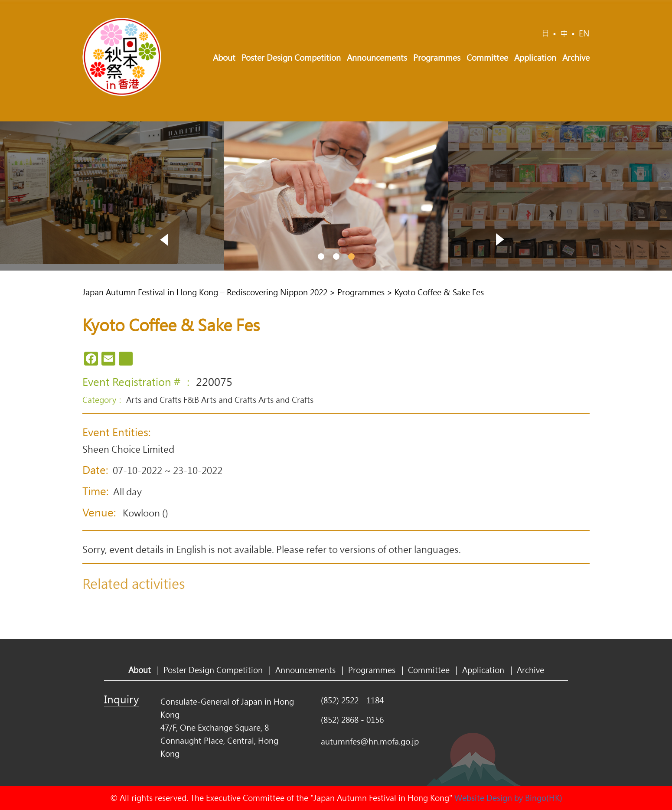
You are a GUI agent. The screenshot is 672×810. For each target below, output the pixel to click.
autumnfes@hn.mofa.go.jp (370, 741)
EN (584, 33)
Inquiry (121, 699)
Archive (576, 58)
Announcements (377, 58)
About (224, 58)
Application (535, 58)
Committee (487, 58)
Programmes (437, 58)
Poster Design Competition (291, 58)
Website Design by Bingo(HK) (508, 798)
